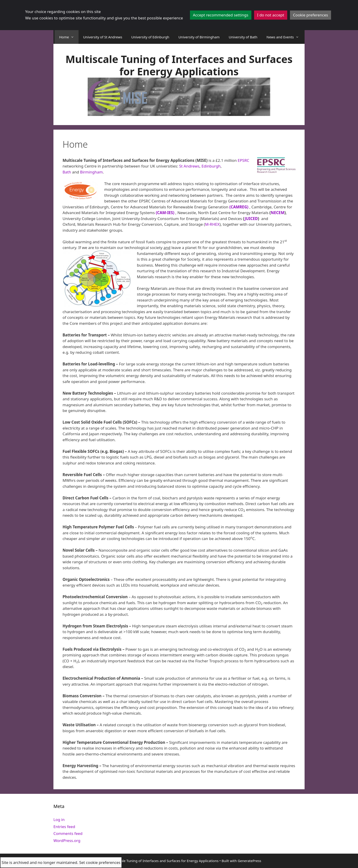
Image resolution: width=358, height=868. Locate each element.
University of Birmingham (199, 37)
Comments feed (68, 833)
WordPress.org (67, 840)
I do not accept (271, 15)
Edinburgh (211, 166)
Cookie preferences (311, 15)
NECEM (278, 213)
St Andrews (189, 166)
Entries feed (64, 827)
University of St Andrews (103, 37)
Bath (67, 172)
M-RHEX (212, 224)
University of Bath (243, 37)
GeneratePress (249, 861)
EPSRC (243, 160)
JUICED (251, 219)
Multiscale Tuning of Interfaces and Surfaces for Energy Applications (179, 65)
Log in (59, 819)
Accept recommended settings (221, 15)
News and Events (285, 37)
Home (69, 37)
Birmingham (92, 172)
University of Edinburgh (150, 37)
